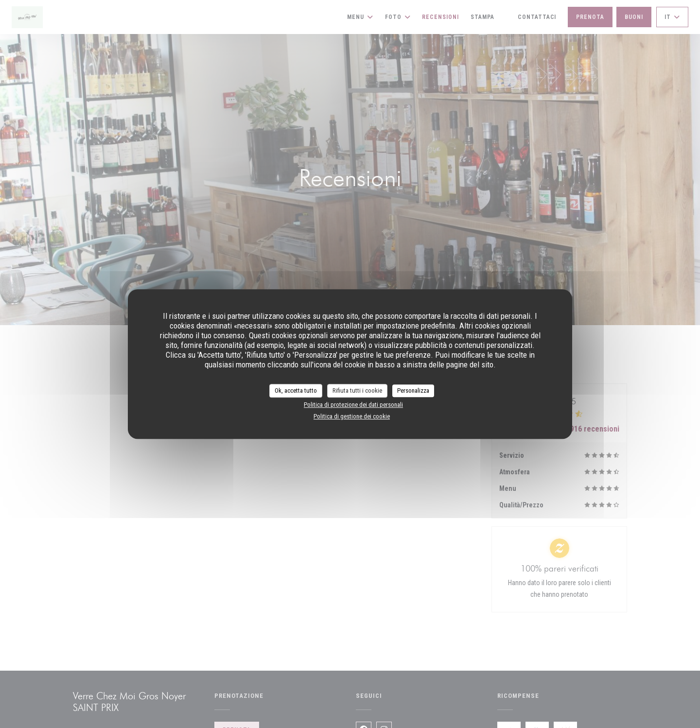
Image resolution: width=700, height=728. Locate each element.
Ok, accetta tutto (296, 390)
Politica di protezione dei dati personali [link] (353, 405)
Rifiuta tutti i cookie (357, 390)
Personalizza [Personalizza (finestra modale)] (413, 390)
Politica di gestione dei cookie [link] (352, 416)
